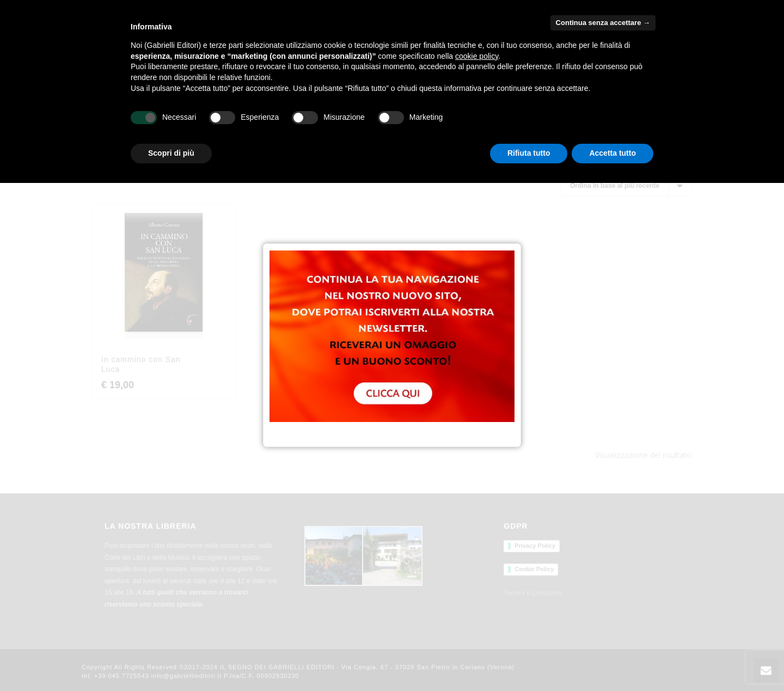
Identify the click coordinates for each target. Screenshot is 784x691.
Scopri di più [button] (171, 153)
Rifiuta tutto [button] (529, 153)
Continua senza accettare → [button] (603, 23)
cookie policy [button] (477, 56)
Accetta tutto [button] (612, 153)
